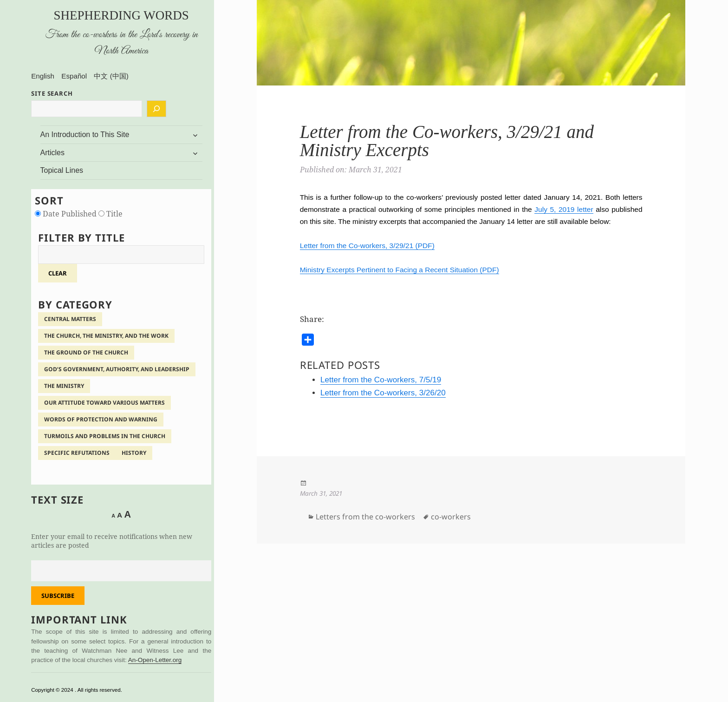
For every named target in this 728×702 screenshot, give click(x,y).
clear (58, 273)
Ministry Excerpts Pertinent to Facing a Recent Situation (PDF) (400, 270)
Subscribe (58, 596)
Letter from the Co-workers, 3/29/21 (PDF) (367, 246)
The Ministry (64, 386)
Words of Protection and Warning (101, 419)
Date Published (67, 214)
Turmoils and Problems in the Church (105, 436)
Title (110, 214)
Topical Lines (62, 170)
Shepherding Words (121, 15)
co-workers (451, 517)
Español (74, 76)
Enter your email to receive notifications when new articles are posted (112, 541)
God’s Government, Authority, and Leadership (117, 369)
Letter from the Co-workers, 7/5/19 (381, 380)
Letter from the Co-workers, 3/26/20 (383, 393)
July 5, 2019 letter (564, 209)
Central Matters (70, 319)
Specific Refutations (77, 453)
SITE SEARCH (52, 93)
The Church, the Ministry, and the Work (106, 336)
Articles (52, 153)
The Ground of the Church (86, 352)
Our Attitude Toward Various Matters (104, 403)
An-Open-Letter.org (155, 660)
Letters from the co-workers (365, 517)
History (134, 453)
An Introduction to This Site (85, 134)
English (43, 76)
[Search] (156, 109)
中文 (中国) (111, 76)
